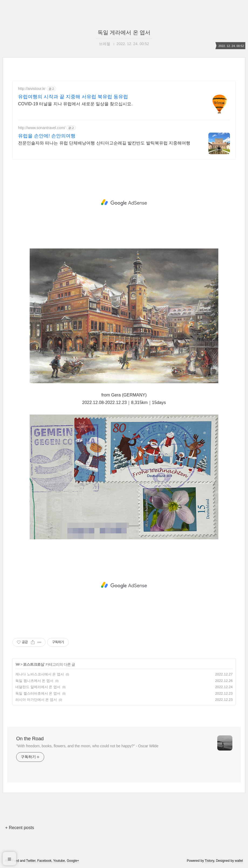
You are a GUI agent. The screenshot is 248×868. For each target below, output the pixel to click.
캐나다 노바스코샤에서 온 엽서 (40, 674)
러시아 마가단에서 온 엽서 (36, 700)
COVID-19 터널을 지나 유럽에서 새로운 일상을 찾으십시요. (75, 104)
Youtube (59, 861)
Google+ (73, 861)
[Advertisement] (124, 203)
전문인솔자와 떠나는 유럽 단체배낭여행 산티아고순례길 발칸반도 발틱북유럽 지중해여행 (104, 143)
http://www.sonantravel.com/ (42, 128)
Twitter (31, 861)
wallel (239, 861)
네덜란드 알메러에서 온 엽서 (38, 687)
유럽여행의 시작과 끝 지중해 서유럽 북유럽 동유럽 (73, 97)
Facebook (44, 861)
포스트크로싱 (33, 664)
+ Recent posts (20, 828)
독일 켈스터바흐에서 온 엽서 (38, 693)
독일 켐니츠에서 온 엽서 (34, 681)
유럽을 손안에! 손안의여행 (47, 136)
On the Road (30, 739)
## (18, 664)
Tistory (210, 861)
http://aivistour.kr (32, 89)
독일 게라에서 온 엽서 (124, 32)
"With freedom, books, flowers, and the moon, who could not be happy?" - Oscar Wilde (87, 746)
